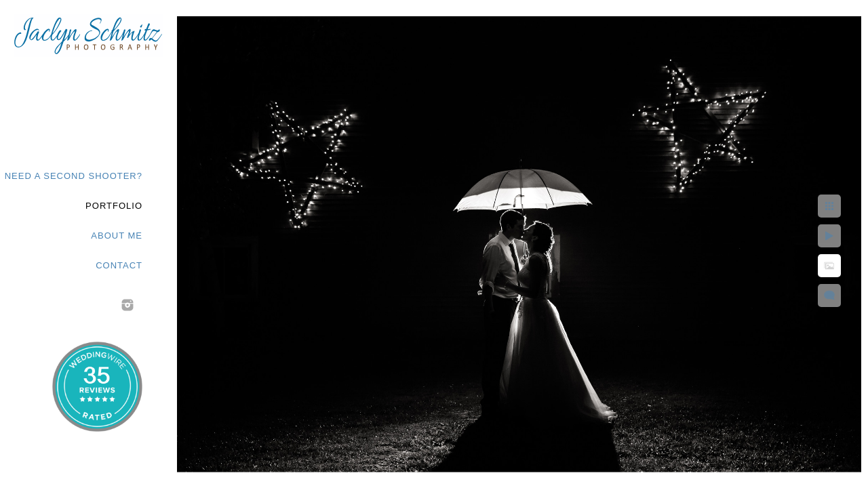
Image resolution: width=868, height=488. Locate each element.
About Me (117, 236)
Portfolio (114, 206)
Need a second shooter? (74, 176)
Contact (119, 265)
